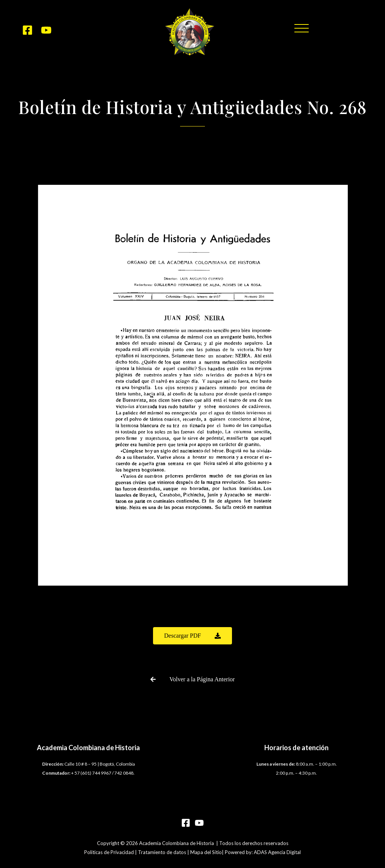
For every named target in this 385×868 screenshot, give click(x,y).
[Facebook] (27, 30)
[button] (302, 28)
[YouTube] (46, 30)
